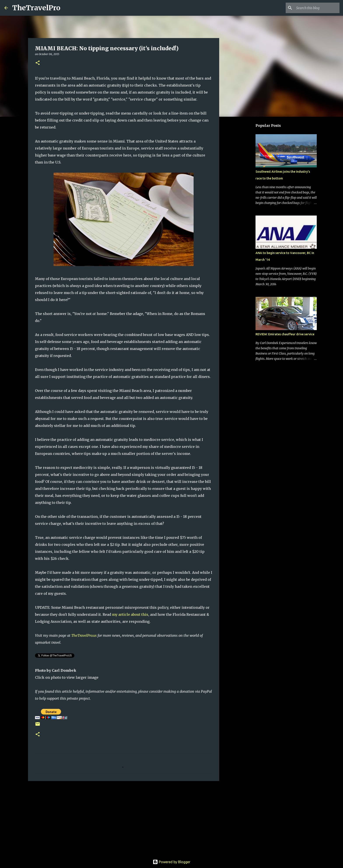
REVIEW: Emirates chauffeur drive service (285, 334)
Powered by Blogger (171, 862)
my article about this (130, 614)
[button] (38, 63)
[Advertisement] (124, 818)
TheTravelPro (36, 8)
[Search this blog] (317, 8)
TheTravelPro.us (84, 635)
